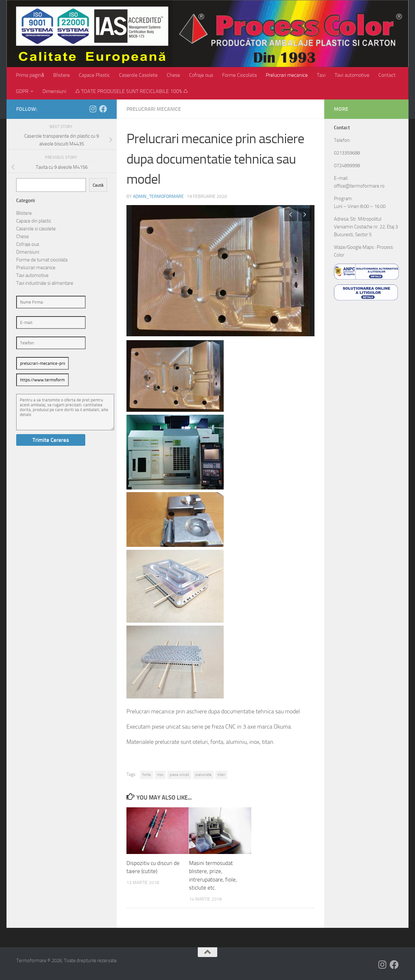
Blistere (61, 75)
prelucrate (203, 775)
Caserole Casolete (138, 75)
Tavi (321, 75)
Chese (173, 75)
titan (221, 775)
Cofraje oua (201, 75)
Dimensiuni (54, 91)
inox (160, 775)
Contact (387, 75)
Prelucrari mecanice (287, 75)
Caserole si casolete (36, 229)
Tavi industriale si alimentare (45, 283)
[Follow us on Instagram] (93, 109)
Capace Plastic (94, 75)
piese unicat (179, 775)
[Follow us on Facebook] (103, 109)
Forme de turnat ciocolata (42, 260)
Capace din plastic (34, 221)
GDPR (22, 91)
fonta (147, 775)
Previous (290, 215)
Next (305, 215)
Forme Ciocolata (239, 75)
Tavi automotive (352, 75)
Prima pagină (30, 75)
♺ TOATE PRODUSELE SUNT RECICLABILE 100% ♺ (131, 91)
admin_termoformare (158, 196)
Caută (98, 185)
